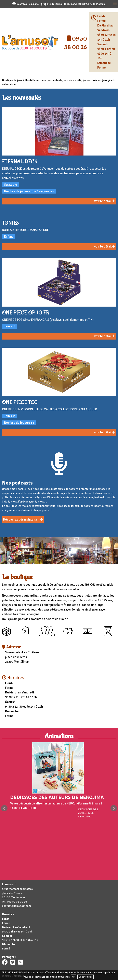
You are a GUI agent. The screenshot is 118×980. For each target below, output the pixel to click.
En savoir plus (86, 977)
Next (114, 808)
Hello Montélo (98, 4)
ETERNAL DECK (20, 162)
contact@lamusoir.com (16, 906)
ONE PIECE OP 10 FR (26, 313)
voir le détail (105, 201)
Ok (74, 977)
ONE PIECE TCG (20, 402)
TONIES (10, 223)
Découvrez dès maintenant (23, 520)
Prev (4, 808)
